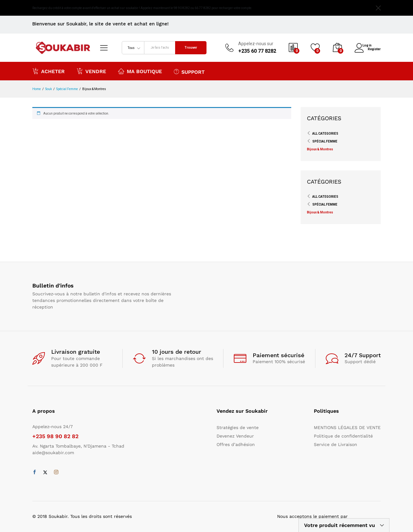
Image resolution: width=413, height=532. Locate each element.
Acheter (48, 71)
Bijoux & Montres (320, 149)
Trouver (191, 48)
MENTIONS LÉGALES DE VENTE (347, 427)
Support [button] (189, 72)
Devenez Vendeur (235, 436)
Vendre (91, 71)
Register (374, 48)
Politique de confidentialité (343, 436)
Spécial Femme (325, 141)
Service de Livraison (335, 444)
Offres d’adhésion (236, 444)
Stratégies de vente (238, 427)
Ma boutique (140, 71)
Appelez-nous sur (256, 44)
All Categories (325, 134)
